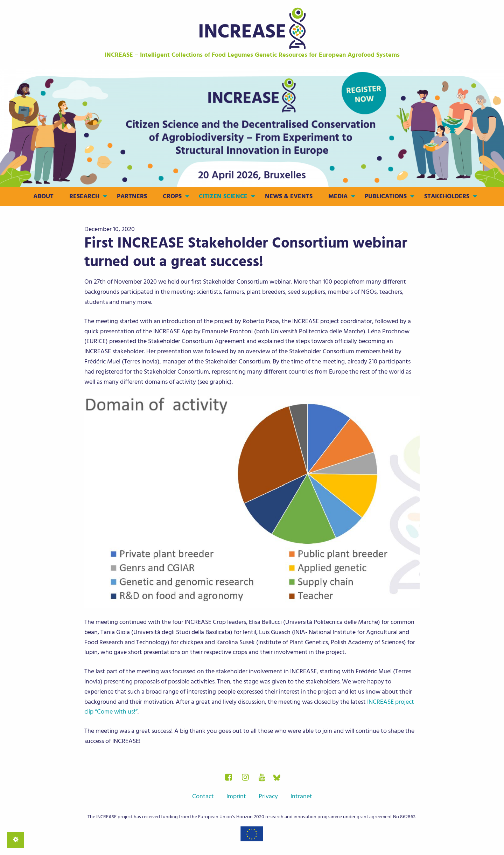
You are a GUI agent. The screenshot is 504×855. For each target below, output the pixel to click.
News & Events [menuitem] (289, 196)
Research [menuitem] (84, 196)
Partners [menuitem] (132, 196)
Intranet (301, 796)
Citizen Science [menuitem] (223, 196)
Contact (203, 796)
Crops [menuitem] (172, 196)
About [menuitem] (43, 196)
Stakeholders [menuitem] (447, 196)
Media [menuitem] (338, 196)
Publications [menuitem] (386, 196)
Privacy (268, 796)
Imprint (236, 796)
